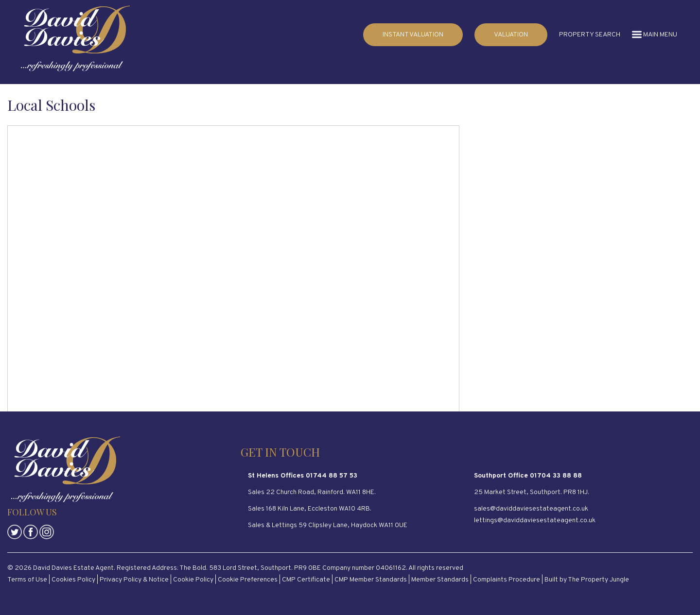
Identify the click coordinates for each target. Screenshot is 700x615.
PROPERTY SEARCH (590, 35)
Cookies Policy (73, 580)
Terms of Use (27, 580)
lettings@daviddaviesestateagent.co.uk (535, 521)
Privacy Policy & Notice (134, 580)
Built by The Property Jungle (587, 580)
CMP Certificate (306, 580)
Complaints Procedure (507, 580)
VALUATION (511, 35)
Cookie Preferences (248, 580)
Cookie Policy (193, 580)
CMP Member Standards (371, 580)
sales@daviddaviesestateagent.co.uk (531, 509)
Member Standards (440, 580)
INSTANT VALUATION (413, 35)
